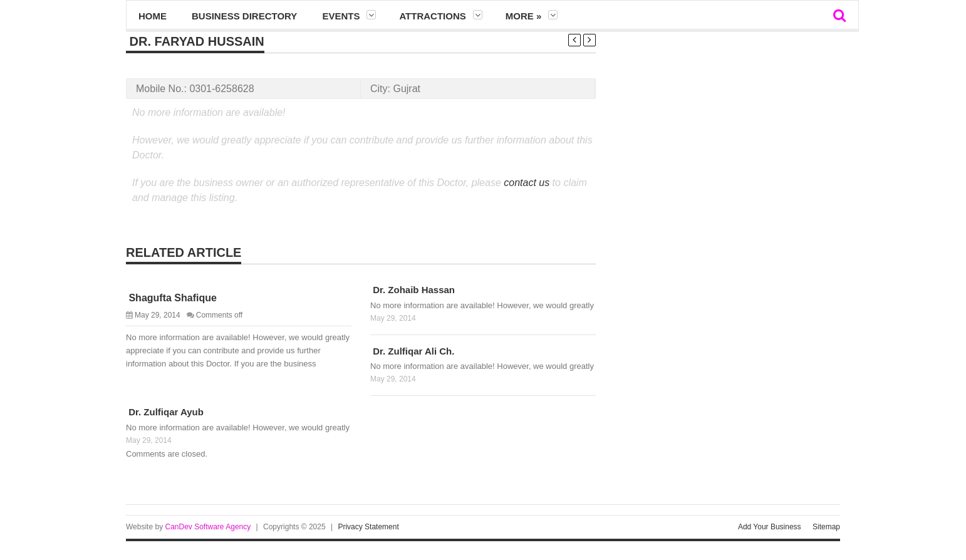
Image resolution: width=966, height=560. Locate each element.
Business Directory (244, 16)
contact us (527, 183)
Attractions (432, 16)
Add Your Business (770, 527)
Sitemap (826, 527)
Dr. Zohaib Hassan (413, 290)
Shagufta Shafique (171, 298)
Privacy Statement (368, 527)
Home (153, 16)
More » (524, 16)
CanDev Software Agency (208, 527)
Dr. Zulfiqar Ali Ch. (412, 351)
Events (341, 16)
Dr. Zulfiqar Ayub (165, 412)
